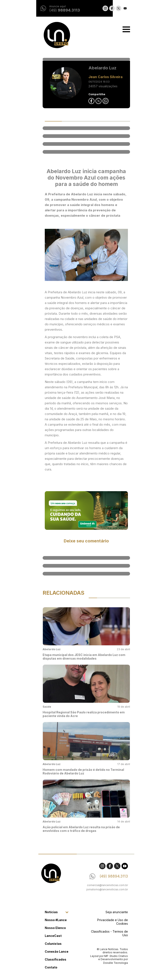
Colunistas (41, 944)
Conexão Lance (45, 952)
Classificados (44, 959)
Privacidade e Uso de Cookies (101, 922)
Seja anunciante (105, 912)
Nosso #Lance (44, 920)
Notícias (40, 912)
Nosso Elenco (44, 928)
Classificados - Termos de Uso (98, 933)
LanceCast (41, 936)
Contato (39, 967)
